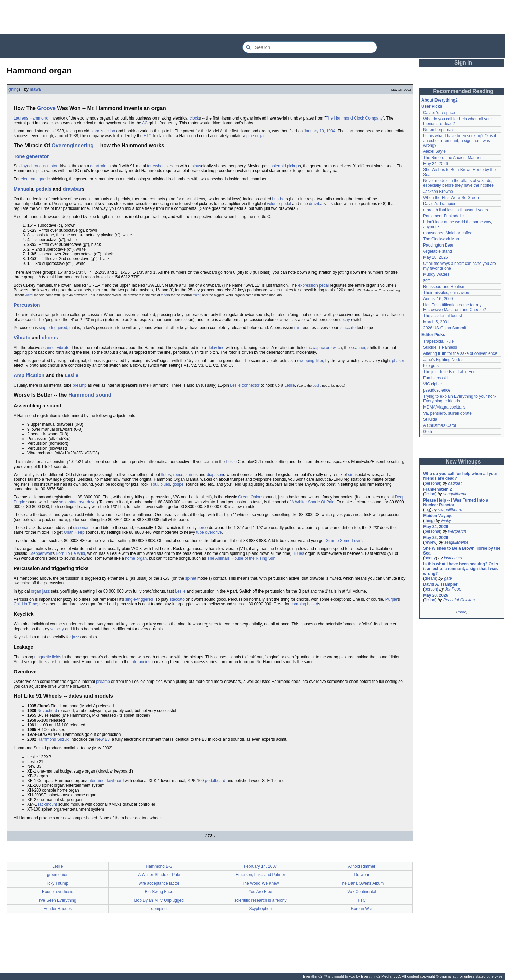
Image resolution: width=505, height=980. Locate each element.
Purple (391, 599)
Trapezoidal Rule (438, 341)
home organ (136, 558)
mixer (196, 295)
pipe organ (256, 136)
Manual (22, 189)
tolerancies (141, 662)
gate (448, 578)
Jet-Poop (453, 589)
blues (165, 484)
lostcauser (453, 558)
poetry (430, 558)
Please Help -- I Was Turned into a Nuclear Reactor (456, 503)
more (462, 612)
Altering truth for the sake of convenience (460, 353)
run (297, 328)
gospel (178, 484)
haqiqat (455, 483)
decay (345, 320)
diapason (215, 475)
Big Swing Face (159, 892)
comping (298, 604)
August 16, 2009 (438, 299)
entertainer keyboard (105, 781)
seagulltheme (455, 494)
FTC (148, 136)
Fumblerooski (435, 378)
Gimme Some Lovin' (344, 541)
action (110, 131)
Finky (446, 521)
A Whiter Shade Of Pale (313, 502)
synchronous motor (40, 166)
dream (430, 578)
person (431, 589)
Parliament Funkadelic (443, 216)
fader (165, 295)
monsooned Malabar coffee (448, 233)
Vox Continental (362, 892)
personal (432, 483)
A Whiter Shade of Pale (159, 875)
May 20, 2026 (436, 595)
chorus (50, 338)
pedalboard (215, 781)
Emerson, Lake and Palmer (260, 875)
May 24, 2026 (436, 164)
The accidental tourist (443, 316)
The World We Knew (260, 883)
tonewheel (156, 166)
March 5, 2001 (436, 322)
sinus (196, 166)
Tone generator (31, 156)
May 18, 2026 (436, 257)
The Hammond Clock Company (354, 118)
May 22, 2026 (436, 538)
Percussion (27, 305)
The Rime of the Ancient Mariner (452, 158)
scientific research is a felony (260, 900)
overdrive (87, 502)
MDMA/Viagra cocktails (444, 407)
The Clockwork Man (441, 239)
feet (119, 217)
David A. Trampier (439, 204)
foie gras (431, 366)
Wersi (29, 295)
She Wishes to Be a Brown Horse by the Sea (462, 551)
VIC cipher (433, 384)
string (191, 475)
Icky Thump (58, 883)
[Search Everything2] (310, 47)
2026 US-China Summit (445, 328)
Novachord (47, 711)
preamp (80, 385)
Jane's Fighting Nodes (443, 360)
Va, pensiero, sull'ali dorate (447, 413)
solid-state (68, 502)
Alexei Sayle (434, 151)
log (427, 510)
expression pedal (314, 285)
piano (95, 131)
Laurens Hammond (31, 118)
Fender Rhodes (58, 909)
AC (145, 123)
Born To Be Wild (70, 553)
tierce (203, 528)
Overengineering (73, 146)
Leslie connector (245, 385)
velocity (57, 629)
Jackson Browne (438, 192)
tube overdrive (209, 532)
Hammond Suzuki (53, 739)
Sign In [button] (463, 63)
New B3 (103, 739)
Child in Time (25, 604)
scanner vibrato (55, 348)
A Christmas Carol (440, 425)
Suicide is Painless (440, 347)
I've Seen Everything (58, 900)
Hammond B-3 (159, 866)
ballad (313, 604)
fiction (430, 494)
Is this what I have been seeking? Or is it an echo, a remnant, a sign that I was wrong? (460, 141)
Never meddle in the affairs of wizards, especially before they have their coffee (458, 183)
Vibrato (22, 338)
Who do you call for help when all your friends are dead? (460, 476)
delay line (216, 348)
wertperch (457, 531)
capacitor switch (327, 348)
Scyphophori (260, 909)
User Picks (432, 106)
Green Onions (251, 497)
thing (14, 89)
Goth (428, 432)
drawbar (72, 189)
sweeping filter (310, 361)
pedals (44, 189)
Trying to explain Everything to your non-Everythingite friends (460, 399)
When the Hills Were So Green (451, 198)
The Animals (218, 558)
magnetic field (47, 657)
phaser (398, 361)
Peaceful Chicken (459, 600)
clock (194, 118)
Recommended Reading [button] (463, 91)
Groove (46, 108)
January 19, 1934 (320, 131)
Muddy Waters (436, 274)
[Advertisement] (253, 17)
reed (177, 475)
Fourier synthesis (58, 892)
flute (165, 475)
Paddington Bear (438, 245)
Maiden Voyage (438, 516)
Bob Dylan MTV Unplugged (159, 900)
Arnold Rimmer (362, 866)
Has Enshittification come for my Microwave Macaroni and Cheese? (455, 307)
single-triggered (53, 328)
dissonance (83, 528)
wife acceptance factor (159, 883)
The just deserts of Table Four (450, 372)
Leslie (71, 375)
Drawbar (362, 875)
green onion (58, 875)
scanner (358, 348)
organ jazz (40, 591)
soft (426, 280)
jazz (76, 637)
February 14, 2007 (260, 866)
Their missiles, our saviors (447, 293)
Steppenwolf (41, 553)
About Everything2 (440, 100)
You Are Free (260, 892)
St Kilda (430, 419)
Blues (299, 553)
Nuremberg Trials (439, 130)
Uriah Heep (74, 532)
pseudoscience (437, 390)
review (430, 542)
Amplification (29, 375)
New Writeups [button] (463, 462)
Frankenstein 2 (438, 489)
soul (155, 484)
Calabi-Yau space (439, 113)
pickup (293, 166)
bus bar (279, 199)
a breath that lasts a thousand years (456, 210)
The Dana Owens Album (362, 883)
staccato (348, 328)
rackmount (48, 804)
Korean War (362, 909)
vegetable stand (438, 251)
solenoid (278, 166)
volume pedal (279, 204)
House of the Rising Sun (254, 558)
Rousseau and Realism (444, 287)
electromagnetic (35, 179)
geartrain (98, 166)
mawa (35, 89)
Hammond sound (90, 395)
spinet (191, 578)
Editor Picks (433, 335)
